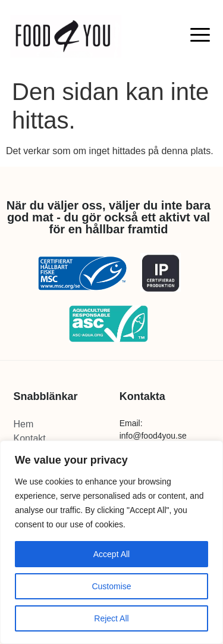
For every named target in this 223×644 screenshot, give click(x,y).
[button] (201, 34)
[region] (111, 542)
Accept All (111, 554)
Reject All (111, 618)
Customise (111, 586)
